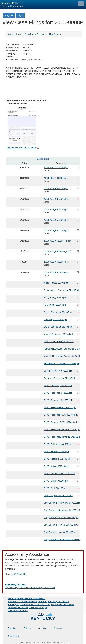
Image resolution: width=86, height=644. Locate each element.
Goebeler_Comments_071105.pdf (60, 378)
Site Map (12, 628)
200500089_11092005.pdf (56, 168)
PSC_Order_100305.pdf (55, 305)
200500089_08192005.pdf (56, 199)
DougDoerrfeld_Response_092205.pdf (62, 510)
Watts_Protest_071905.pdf (56, 283)
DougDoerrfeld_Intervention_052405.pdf (62, 540)
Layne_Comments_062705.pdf (58, 327)
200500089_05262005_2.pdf (57, 251)
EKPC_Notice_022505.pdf (56, 466)
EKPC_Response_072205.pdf (58, 393)
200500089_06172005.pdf (56, 209)
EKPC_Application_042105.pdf (58, 495)
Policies (27, 628)
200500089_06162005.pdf (56, 220)
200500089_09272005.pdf (56, 188)
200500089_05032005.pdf (56, 272)
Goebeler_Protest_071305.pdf (58, 371)
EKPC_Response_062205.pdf (58, 400)
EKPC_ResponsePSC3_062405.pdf (60, 415)
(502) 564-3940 (19, 574)
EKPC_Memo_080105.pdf (56, 481)
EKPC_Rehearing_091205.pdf (58, 444)
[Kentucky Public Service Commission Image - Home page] (38, 4)
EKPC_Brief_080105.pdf (55, 488)
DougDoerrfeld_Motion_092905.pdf (60, 532)
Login (20, 15)
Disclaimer (58, 628)
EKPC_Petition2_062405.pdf (57, 459)
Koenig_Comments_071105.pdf (59, 334)
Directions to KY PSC (18, 610)
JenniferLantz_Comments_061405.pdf (62, 363)
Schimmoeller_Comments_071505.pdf (62, 290)
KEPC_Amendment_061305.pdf (59, 341)
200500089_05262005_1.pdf (57, 241)
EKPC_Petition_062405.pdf (56, 451)
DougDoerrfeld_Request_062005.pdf (61, 518)
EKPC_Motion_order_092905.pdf (59, 473)
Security (42, 628)
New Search (55, 34)
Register (9, 15)
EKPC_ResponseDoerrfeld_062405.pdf (62, 429)
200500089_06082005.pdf (56, 230)
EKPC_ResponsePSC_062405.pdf (60, 407)
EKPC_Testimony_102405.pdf (58, 385)
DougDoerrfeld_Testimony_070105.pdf (62, 503)
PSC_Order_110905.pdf (55, 297)
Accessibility (13, 636)
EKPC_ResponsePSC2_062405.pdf (60, 422)
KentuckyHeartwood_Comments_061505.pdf (62, 356)
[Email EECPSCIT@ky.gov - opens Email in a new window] (43, 586)
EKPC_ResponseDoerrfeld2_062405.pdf (62, 437)
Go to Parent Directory (35, 34)
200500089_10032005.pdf (56, 178)
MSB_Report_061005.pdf (56, 319)
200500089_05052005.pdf (56, 262)
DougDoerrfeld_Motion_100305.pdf (60, 525)
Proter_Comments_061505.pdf (58, 312)
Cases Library (15, 34)
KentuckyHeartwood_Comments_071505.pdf (62, 349)
